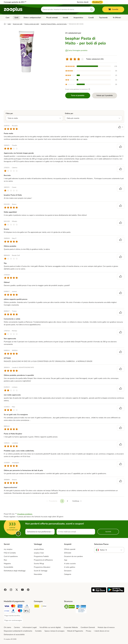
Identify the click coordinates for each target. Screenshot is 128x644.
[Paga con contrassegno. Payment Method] (13, 620)
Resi (5, 560)
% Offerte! (117, 18)
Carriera (17, 627)
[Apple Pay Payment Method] (27, 611)
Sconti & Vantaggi (41, 571)
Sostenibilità (8, 567)
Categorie (68, 574)
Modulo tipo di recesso (106, 627)
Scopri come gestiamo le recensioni (78, 89)
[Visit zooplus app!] (99, 592)
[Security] (69, 607)
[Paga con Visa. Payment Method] (7, 607)
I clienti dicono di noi (102, 631)
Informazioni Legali (30, 627)
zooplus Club (39, 553)
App (66, 560)
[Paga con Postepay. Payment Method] (7, 611)
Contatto (38, 631)
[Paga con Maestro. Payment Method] (20, 611)
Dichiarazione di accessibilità (14, 635)
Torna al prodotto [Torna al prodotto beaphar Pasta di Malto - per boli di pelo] (78, 95)
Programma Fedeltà (41, 556)
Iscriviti (108, 532)
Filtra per (9, 113)
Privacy (89, 631)
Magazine (7, 564)
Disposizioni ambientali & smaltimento (18, 631)
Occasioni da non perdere (73, 556)
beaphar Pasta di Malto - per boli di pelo (54, 24)
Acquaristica (78, 18)
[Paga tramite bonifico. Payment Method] (12, 616)
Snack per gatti (18, 24)
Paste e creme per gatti (32, 24)
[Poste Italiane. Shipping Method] (37, 607)
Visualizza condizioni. (25, 514)
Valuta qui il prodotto (105, 95)
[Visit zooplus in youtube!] (22, 590)
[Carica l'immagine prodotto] (76, 51)
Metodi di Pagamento (75, 631)
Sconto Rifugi (39, 564)
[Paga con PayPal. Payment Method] (13, 611)
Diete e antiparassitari (32, 18)
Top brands (103, 18)
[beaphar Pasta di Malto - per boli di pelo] (26, 52)
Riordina (97, 2)
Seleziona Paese (101, 544)
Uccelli (65, 18)
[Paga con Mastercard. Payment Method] (13, 607)
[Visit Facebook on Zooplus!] (5, 590)
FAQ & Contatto (10, 553)
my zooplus (8, 549)
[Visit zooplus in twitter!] (17, 590)
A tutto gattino (70, 567)
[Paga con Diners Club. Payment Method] (27, 607)
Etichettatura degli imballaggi (15, 571)
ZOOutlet (68, 553)
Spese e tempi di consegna (54, 631)
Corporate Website (71, 627)
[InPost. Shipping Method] (43, 607)
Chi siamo (7, 627)
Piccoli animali (52, 18)
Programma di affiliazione (43, 560)
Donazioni (68, 571)
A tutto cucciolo (70, 564)
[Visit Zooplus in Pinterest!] (28, 590)
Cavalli (91, 18)
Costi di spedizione (11, 556)
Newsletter (38, 574)
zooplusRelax (39, 549)
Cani (8, 18)
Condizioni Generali (88, 627)
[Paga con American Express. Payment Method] (20, 607)
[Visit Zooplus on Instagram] (11, 590)
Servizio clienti (83, 2)
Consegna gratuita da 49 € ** (15, 2)
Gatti (16, 18)
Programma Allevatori (42, 567)
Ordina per (69, 113)
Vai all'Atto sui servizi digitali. (50, 627)
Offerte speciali (70, 549)
